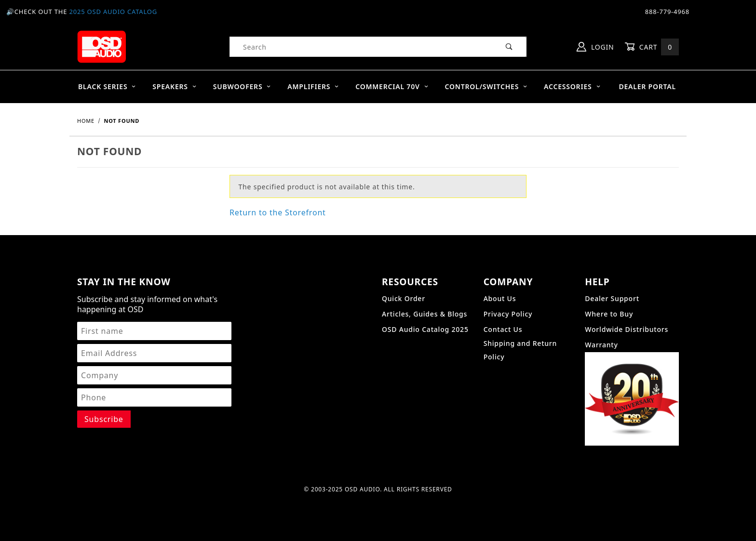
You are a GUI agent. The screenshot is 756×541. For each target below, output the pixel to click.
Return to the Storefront (278, 212)
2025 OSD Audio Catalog (113, 12)
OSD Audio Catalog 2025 (425, 329)
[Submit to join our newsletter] (104, 419)
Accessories (572, 86)
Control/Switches (486, 86)
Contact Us (503, 329)
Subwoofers (242, 86)
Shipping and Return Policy (520, 350)
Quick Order (404, 298)
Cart (652, 47)
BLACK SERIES (107, 86)
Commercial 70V (392, 86)
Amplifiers (313, 86)
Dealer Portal (647, 86)
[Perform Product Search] (509, 47)
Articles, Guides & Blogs (425, 314)
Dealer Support (612, 298)
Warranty (601, 345)
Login (595, 47)
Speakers (175, 86)
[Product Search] (361, 47)
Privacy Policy (508, 314)
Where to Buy (609, 314)
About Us (500, 298)
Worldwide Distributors (627, 329)
